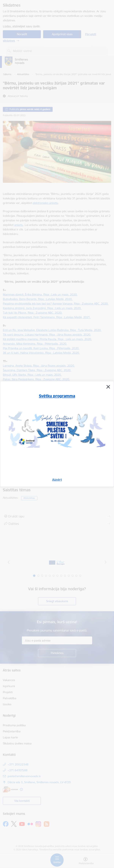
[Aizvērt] (108, 387)
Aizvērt (57, 480)
